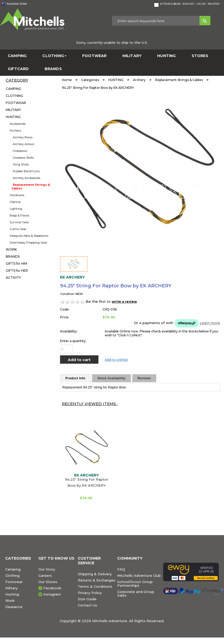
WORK (11, 249)
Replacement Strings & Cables (31, 187)
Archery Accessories (26, 178)
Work (10, 600)
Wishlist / (189, 4)
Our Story (47, 569)
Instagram (52, 594)
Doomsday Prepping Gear (29, 243)
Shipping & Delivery (95, 574)
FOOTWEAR (95, 56)
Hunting (12, 594)
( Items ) (167, 4)
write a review (124, 302)
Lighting (16, 209)
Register (214, 4)
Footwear (14, 582)
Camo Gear (18, 229)
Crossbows (20, 151)
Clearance (14, 607)
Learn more (210, 323)
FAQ (121, 569)
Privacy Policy (90, 593)
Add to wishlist (116, 360)
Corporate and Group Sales (136, 593)
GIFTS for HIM (16, 264)
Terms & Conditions (95, 586)
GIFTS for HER (17, 271)
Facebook (52, 588)
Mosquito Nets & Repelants (29, 236)
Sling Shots (21, 164)
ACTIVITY (13, 278)
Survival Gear (19, 222)
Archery (15, 131)
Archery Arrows (23, 144)
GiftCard (18, 69)
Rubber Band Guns (26, 171)
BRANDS (53, 69)
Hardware (17, 195)
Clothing (12, 575)
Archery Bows (23, 137)
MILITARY (132, 56)
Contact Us (87, 605)
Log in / (201, 4)
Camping (13, 569)
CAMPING (17, 56)
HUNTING (166, 56)
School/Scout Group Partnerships (135, 584)
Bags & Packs (19, 215)
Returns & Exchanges (97, 580)
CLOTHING (54, 56)
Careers (45, 575)
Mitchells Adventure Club (139, 575)
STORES (200, 56)
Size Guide (87, 599)
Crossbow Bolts (23, 158)
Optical (15, 202)
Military (11, 588)
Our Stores (48, 582)
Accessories (18, 124)
